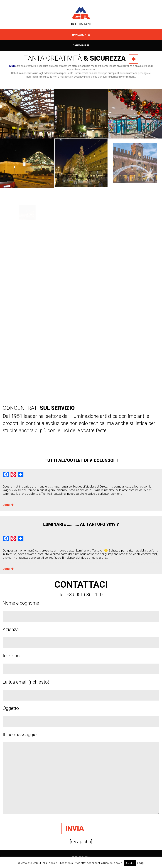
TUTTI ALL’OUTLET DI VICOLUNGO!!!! (81, 460)
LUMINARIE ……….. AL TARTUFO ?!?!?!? (81, 524)
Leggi (8, 505)
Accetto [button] (130, 863)
